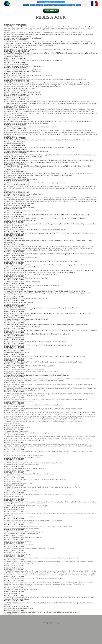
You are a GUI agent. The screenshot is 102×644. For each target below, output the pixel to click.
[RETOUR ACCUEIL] (51, 11)
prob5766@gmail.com (28, 207)
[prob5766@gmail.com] (51, 2)
